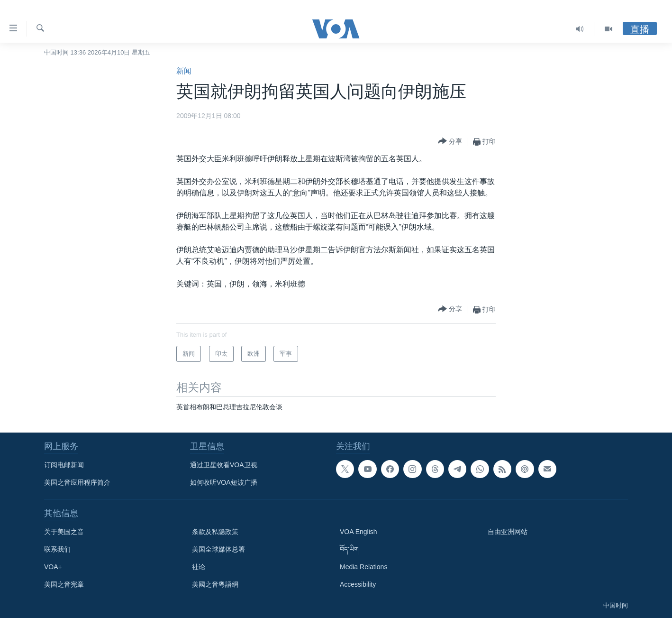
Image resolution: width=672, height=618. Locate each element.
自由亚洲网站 (508, 532)
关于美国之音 (64, 532)
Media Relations (363, 567)
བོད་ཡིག (349, 549)
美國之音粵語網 (215, 584)
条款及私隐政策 (215, 532)
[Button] (450, 142)
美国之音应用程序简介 (77, 482)
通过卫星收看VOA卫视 (224, 465)
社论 (199, 567)
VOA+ (53, 567)
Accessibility (358, 584)
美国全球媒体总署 (218, 549)
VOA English (359, 532)
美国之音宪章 (64, 584)
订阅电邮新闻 (64, 465)
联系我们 (57, 549)
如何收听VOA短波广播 (224, 482)
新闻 (184, 71)
